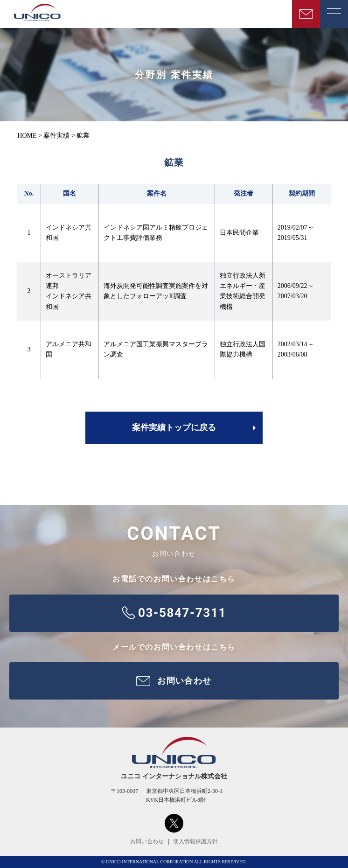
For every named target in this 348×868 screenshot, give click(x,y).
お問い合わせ (147, 841)
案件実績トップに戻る (174, 427)
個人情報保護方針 (195, 841)
